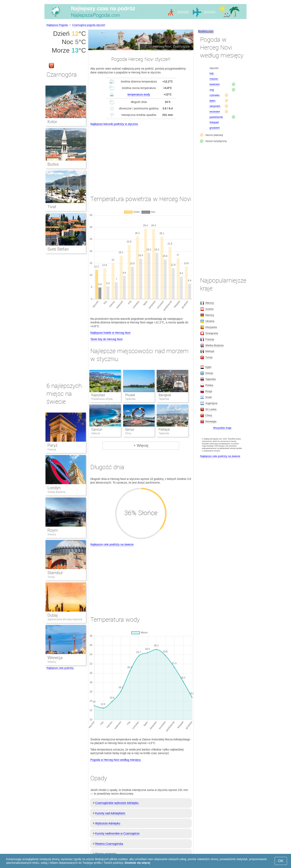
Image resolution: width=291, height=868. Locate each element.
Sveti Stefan (58, 249)
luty (212, 73)
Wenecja (55, 658)
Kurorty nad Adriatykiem (110, 813)
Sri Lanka (211, 409)
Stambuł (55, 573)
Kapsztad (98, 395)
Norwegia (211, 421)
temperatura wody (139, 94)
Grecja (209, 373)
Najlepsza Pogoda (57, 25)
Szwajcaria (212, 333)
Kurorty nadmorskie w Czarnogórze (117, 833)
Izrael (209, 397)
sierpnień (215, 106)
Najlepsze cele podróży (60, 668)
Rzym (53, 530)
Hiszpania (211, 327)
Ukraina (210, 321)
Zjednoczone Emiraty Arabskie (65, 619)
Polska (209, 385)
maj (212, 90)
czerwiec (215, 95)
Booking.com (206, 31)
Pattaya (164, 429)
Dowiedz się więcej (137, 863)
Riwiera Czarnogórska (109, 844)
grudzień (215, 128)
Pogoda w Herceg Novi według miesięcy (116, 760)
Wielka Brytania (56, 492)
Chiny (209, 415)
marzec (214, 79)
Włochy (52, 534)
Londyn (54, 488)
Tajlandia (210, 379)
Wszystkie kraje (222, 428)
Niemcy (210, 315)
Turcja (51, 577)
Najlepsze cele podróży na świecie (112, 544)
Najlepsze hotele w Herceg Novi (110, 333)
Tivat (52, 207)
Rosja (209, 391)
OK (281, 861)
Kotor (52, 122)
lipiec (213, 101)
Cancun (97, 429)
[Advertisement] (141, 157)
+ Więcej (141, 445)
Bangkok (165, 395)
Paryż (53, 445)
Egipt (208, 367)
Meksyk (210, 351)
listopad (214, 122)
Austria (209, 309)
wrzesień (215, 112)
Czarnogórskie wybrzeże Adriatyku (117, 803)
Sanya (130, 429)
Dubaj (53, 615)
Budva (53, 164)
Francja (52, 449)
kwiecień (215, 84)
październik (216, 117)
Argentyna (211, 403)
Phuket (130, 395)
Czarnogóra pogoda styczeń (89, 25)
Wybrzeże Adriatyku (108, 823)
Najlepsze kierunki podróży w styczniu (114, 124)
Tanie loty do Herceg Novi (106, 339)
